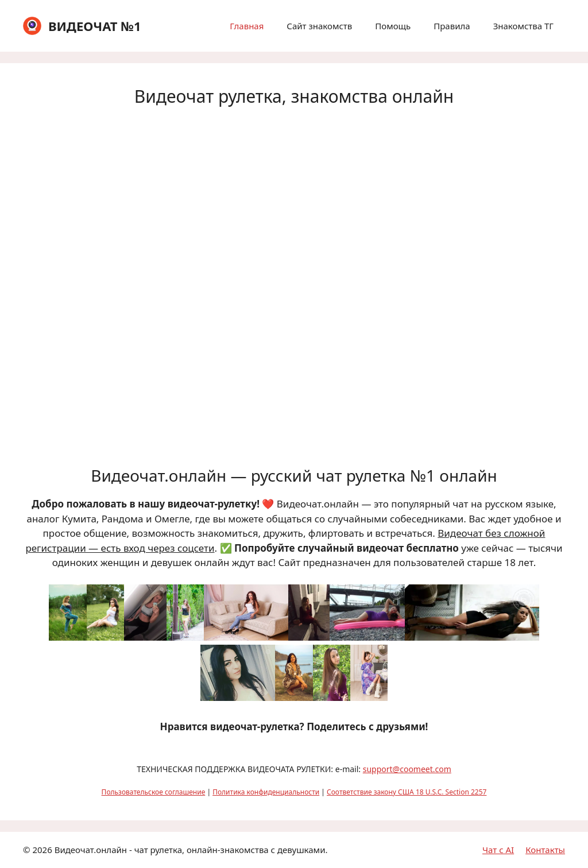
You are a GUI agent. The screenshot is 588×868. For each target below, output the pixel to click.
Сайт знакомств (319, 26)
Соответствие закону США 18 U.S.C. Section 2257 (407, 792)
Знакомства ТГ (523, 26)
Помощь (393, 26)
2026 (42, 850)
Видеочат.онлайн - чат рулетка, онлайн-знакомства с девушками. (191, 850)
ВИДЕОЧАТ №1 (95, 26)
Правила (452, 26)
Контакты (545, 850)
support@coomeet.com (407, 769)
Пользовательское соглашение (154, 792)
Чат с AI (498, 850)
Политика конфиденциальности (266, 792)
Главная (247, 26)
